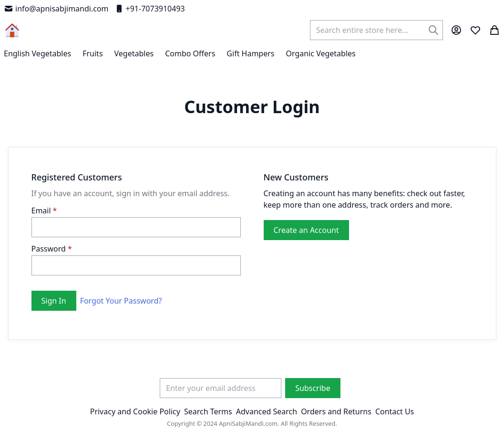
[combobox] (376, 30)
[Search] (433, 30)
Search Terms (208, 411)
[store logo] (12, 30)
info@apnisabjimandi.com (56, 9)
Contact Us (395, 411)
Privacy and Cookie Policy (135, 411)
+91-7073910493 (150, 9)
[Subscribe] (313, 388)
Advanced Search (267, 411)
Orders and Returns (336, 411)
